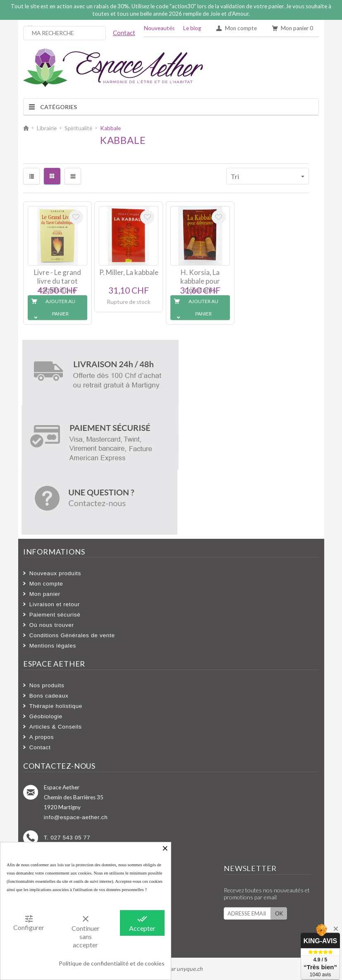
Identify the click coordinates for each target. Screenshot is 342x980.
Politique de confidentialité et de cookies (112, 963)
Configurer (29, 923)
